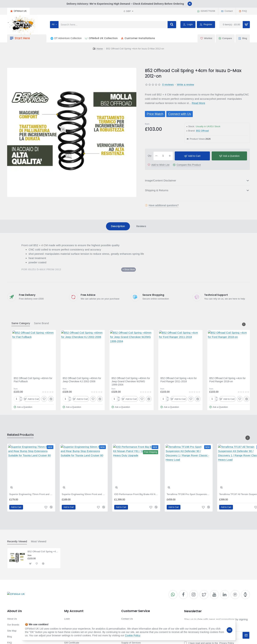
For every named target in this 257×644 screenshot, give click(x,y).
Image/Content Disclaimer (161, 180)
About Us (14, 611)
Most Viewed (39, 541)
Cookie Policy (133, 635)
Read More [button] (199, 103)
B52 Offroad (202, 131)
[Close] (190, 4)
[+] (170, 156)
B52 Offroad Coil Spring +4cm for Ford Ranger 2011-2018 (179, 380)
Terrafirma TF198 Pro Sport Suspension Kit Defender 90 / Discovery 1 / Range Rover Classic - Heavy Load (189, 494)
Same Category (21, 323)
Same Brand (41, 323)
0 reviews (168, 84)
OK (230, 630)
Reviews (141, 226)
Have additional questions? (164, 205)
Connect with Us (180, 114)
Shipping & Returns (157, 190)
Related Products (20, 435)
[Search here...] (172, 25)
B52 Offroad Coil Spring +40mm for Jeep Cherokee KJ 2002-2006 (82, 380)
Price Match (155, 114)
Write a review (185, 84)
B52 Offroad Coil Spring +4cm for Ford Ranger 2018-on (227, 380)
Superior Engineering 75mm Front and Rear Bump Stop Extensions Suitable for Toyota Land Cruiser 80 (31, 494)
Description (118, 226)
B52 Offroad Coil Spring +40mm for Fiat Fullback (33, 380)
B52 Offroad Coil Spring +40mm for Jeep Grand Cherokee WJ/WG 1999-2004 (131, 381)
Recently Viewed (17, 541)
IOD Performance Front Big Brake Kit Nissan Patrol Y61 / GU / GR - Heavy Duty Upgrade (136, 494)
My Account (74, 611)
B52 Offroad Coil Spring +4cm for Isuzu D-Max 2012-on (43, 552)
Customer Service (136, 611)
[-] (157, 156)
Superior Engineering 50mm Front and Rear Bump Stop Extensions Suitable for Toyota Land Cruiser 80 (84, 494)
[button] (192, 156)
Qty (150, 156)
